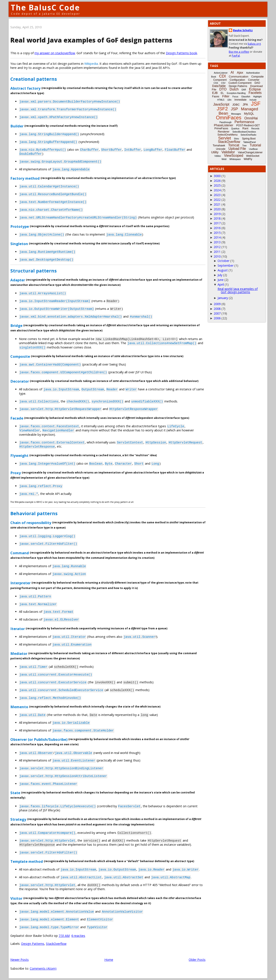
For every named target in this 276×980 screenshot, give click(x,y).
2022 (217, 200)
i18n (229, 100)
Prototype (20, 226)
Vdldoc (218, 156)
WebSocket (253, 156)
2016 (217, 228)
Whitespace (235, 159)
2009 (217, 304)
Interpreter (20, 583)
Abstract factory (25, 88)
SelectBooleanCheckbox (244, 132)
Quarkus (235, 129)
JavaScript (221, 104)
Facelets (255, 93)
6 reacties (78, 936)
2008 (217, 309)
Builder (17, 126)
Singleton (19, 243)
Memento (19, 707)
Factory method (25, 178)
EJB (215, 93)
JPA (245, 104)
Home (109, 960)
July (220, 275)
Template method (27, 861)
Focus (235, 97)
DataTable (219, 86)
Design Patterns (33, 944)
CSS (216, 83)
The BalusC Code (45, 7)
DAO (257, 83)
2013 (217, 242)
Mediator (19, 653)
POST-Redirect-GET (248, 125)
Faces (216, 97)
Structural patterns (34, 271)
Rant (245, 128)
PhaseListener (224, 125)
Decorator (20, 381)
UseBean (253, 149)
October (223, 261)
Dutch (234, 89)
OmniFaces (229, 118)
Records (255, 129)
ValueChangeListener (250, 152)
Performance (245, 122)
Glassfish (246, 97)
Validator (228, 152)
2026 (217, 181)
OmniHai (251, 118)
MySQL (249, 114)
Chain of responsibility (31, 523)
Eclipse (255, 89)
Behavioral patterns (34, 513)
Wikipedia (91, 64)
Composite (20, 356)
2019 (217, 214)
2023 (217, 195)
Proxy (16, 473)
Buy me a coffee (239, 52)
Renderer (224, 132)
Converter (254, 80)
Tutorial (255, 145)
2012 (217, 247)
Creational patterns (34, 79)
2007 (217, 313)
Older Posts (197, 960)
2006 (217, 318)
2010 (217, 256)
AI (232, 72)
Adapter (18, 280)
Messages (236, 114)
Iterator (18, 628)
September (226, 265)
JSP (234, 109)
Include (253, 100)
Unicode (221, 149)
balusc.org (254, 44)
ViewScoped (234, 156)
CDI (222, 76)
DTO (223, 89)
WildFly (248, 159)
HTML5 (221, 100)
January (223, 298)
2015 (217, 233)
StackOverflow (56, 944)
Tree (244, 146)
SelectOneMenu (227, 135)
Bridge (16, 325)
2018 (217, 218)
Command (20, 553)
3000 (217, 176)
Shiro (236, 139)
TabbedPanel (249, 142)
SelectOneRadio (249, 135)
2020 (217, 209)
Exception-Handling (236, 93)
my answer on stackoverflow (55, 53)
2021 (217, 204)
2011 (217, 252)
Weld (224, 159)
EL (222, 93)
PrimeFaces (221, 128)
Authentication (253, 73)
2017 (217, 223)
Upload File (237, 149)
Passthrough (226, 122)
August (223, 270)
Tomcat (234, 145)
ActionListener (221, 73)
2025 (217, 185)
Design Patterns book (181, 53)
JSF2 (222, 109)
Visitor (16, 898)
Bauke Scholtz (243, 30)
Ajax (240, 72)
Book (214, 77)
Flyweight (19, 455)
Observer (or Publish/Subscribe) (39, 739)
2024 (217, 190)
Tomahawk (219, 146)
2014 (217, 237)
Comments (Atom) (43, 968)
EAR (244, 90)
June (221, 280)
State (15, 793)
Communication (238, 77)
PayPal (236, 56)
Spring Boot (249, 139)
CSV (223, 83)
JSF (256, 104)
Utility (215, 152)
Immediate (240, 100)
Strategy (18, 819)
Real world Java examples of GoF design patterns (91, 40)
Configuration (237, 80)
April (221, 284)
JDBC (236, 105)
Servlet (225, 138)
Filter (226, 96)
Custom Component (240, 83)
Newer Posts (20, 960)
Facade (17, 418)
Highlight (257, 97)
